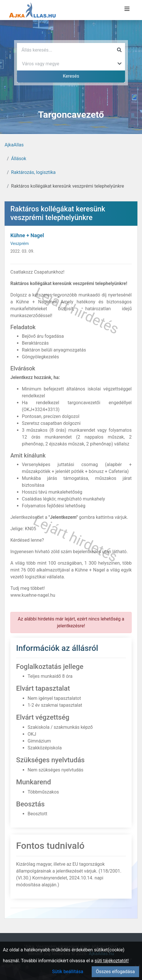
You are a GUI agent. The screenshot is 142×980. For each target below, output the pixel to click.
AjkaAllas (14, 145)
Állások (19, 159)
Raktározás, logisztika (33, 172)
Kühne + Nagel (27, 235)
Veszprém (20, 244)
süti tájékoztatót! (112, 961)
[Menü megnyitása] (127, 9)
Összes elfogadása (115, 972)
